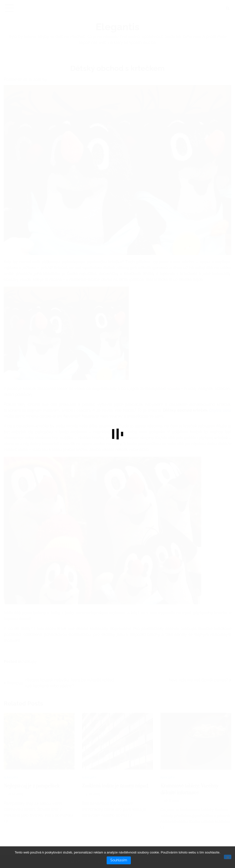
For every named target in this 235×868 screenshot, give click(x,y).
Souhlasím (119, 860)
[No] (228, 857)
